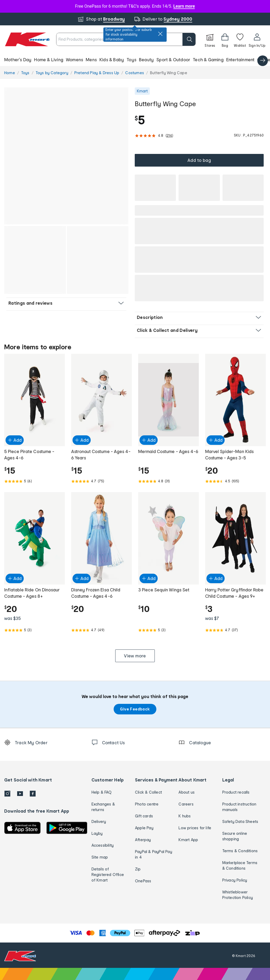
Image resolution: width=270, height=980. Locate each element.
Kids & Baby (112, 60)
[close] (160, 34)
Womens (74, 60)
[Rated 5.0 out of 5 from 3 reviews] (35, 630)
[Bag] (225, 39)
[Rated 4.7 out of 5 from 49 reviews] (102, 630)
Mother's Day (18, 60)
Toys (131, 60)
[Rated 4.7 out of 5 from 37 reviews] (235, 630)
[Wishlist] (240, 39)
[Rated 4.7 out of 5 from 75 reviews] (102, 481)
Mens (91, 60)
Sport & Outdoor (173, 60)
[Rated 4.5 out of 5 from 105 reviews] (235, 481)
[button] (135, 60)
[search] (189, 39)
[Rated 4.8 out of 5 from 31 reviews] (168, 481)
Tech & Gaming (208, 60)
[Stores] (210, 39)
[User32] (257, 39)
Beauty (146, 60)
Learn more (184, 6)
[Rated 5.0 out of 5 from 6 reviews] (35, 481)
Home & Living (49, 60)
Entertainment (240, 60)
